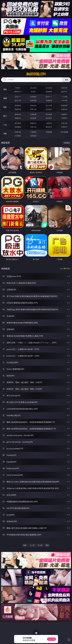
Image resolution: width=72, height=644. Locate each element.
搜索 (67, 80)
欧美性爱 (64, 105)
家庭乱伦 (33, 123)
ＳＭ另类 (64, 100)
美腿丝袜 (18, 118)
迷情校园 (18, 127)
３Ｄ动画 (64, 97)
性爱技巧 (64, 127)
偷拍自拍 (33, 105)
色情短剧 (33, 136)
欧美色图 (49, 114)
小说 (5, 125)
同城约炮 (18, 132)
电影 (5, 107)
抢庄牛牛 (64, 92)
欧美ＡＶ (49, 97)
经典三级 (33, 109)
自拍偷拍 (33, 97)
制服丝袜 (18, 109)
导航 (5, 134)
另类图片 (64, 118)
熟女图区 (49, 118)
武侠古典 (64, 123)
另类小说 (33, 127)
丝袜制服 (33, 100)
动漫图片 (64, 114)
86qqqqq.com (36, 74)
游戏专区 (64, 88)
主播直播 (49, 100)
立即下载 (51, 639)
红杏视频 (18, 136)
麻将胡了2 (18, 92)
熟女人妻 (18, 100)
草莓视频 (49, 132)
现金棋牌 (49, 92)
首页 (25, 545)
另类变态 (64, 109)
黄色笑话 (49, 127)
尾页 (47, 545)
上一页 (32, 545)
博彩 (5, 89)
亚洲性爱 (18, 105)
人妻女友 (49, 123)
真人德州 (33, 88)
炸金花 (33, 92)
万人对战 (49, 88)
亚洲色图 (33, 114)
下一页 (40, 545)
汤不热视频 (64, 132)
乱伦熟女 (49, 109)
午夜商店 (33, 132)
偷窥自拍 (18, 114)
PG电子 (18, 88)
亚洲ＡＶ (18, 97)
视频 (5, 98)
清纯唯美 (33, 118)
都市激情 (18, 123)
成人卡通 (49, 105)
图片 (5, 116)
